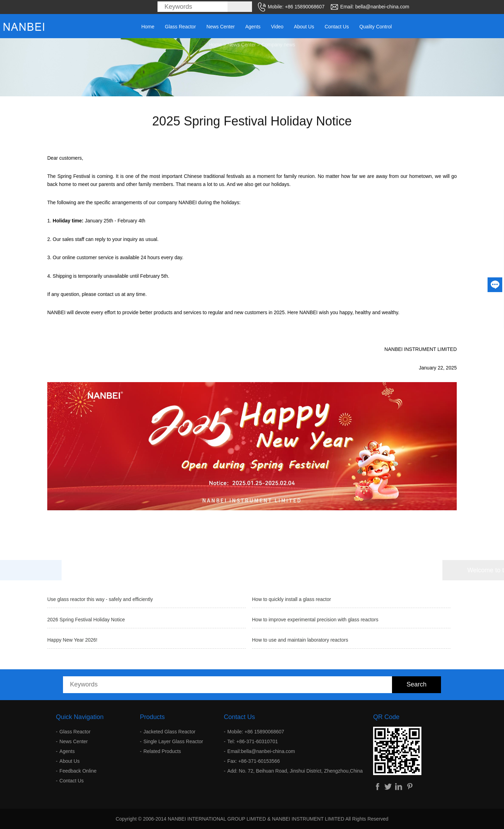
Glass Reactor (180, 27)
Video (277, 27)
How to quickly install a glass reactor (292, 599)
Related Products (162, 751)
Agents (253, 27)
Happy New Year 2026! (72, 640)
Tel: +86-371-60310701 (253, 741)
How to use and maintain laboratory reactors (300, 640)
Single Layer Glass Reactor (173, 741)
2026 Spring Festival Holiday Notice (86, 620)
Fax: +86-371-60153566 (254, 761)
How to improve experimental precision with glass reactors (315, 620)
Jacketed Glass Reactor (170, 732)
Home (148, 27)
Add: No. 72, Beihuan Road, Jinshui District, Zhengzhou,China (295, 771)
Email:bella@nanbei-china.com (261, 751)
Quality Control (376, 27)
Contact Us (337, 27)
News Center (221, 27)
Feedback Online (78, 771)
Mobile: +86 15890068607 (256, 732)
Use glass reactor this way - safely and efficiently (100, 599)
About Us (304, 27)
